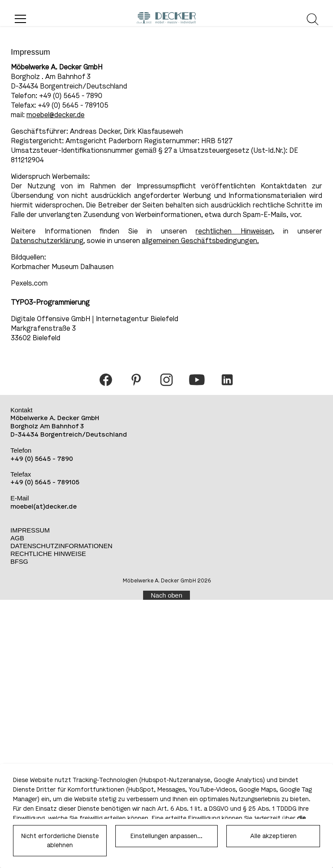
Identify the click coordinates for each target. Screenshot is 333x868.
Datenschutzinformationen (61, 546)
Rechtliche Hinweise (48, 554)
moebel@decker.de (55, 115)
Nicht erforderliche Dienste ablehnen (60, 841)
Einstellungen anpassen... (166, 836)
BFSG (19, 561)
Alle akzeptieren (273, 836)
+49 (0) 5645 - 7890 (42, 459)
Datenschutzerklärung (47, 241)
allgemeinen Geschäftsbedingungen (199, 241)
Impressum (30, 530)
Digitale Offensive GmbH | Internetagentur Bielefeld (95, 319)
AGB (17, 538)
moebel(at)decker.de (44, 506)
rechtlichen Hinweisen (234, 231)
